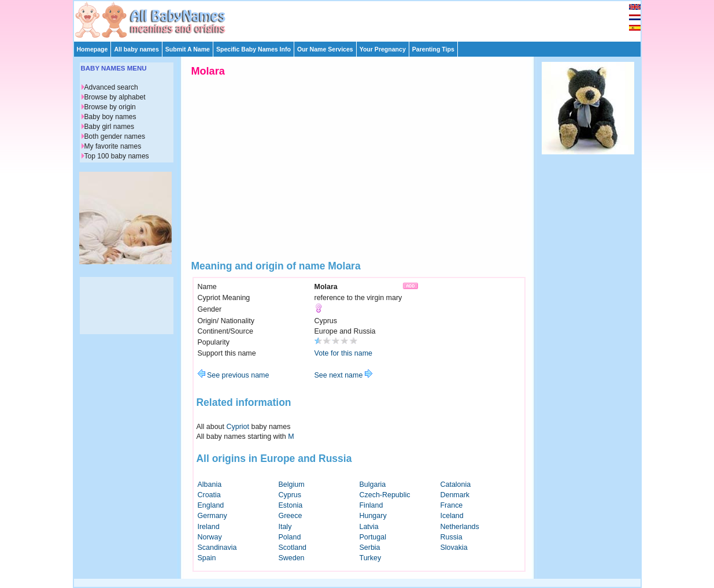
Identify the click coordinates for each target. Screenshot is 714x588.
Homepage (93, 49)
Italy (285, 527)
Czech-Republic (385, 495)
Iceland (452, 516)
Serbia (370, 548)
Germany (212, 516)
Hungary (373, 516)
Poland (290, 537)
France (452, 505)
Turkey (371, 558)
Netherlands (460, 527)
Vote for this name (344, 353)
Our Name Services (325, 49)
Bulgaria (373, 485)
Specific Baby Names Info (254, 49)
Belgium (292, 485)
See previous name (234, 375)
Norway (210, 537)
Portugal (373, 537)
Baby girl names (110, 127)
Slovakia (454, 548)
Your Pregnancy (383, 49)
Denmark (455, 495)
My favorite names (113, 146)
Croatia (209, 495)
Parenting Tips (433, 49)
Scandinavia (217, 548)
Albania (210, 485)
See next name (343, 375)
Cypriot (238, 427)
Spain (207, 558)
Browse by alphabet (115, 97)
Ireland (209, 527)
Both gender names (115, 136)
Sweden (292, 558)
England (211, 505)
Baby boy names (110, 117)
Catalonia (456, 485)
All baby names (136, 49)
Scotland (293, 548)
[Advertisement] (362, 19)
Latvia (369, 527)
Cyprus (290, 495)
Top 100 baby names (117, 156)
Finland (371, 505)
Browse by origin (110, 107)
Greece (291, 516)
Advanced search (111, 87)
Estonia (291, 505)
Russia (452, 537)
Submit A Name (188, 49)
